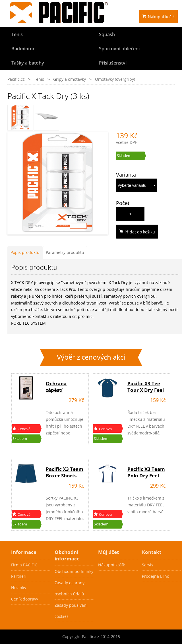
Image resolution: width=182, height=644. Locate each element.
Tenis (17, 34)
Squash (107, 34)
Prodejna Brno (156, 576)
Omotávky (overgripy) (115, 79)
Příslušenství (113, 63)
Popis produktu (25, 252)
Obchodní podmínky (74, 571)
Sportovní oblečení (119, 49)
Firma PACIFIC (24, 565)
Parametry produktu (65, 252)
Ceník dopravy (25, 599)
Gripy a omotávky (70, 79)
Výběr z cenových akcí (91, 357)
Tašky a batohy (28, 63)
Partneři (19, 576)
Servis (148, 565)
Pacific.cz (16, 79)
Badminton (23, 49)
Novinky (19, 588)
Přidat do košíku (137, 232)
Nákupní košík (159, 17)
